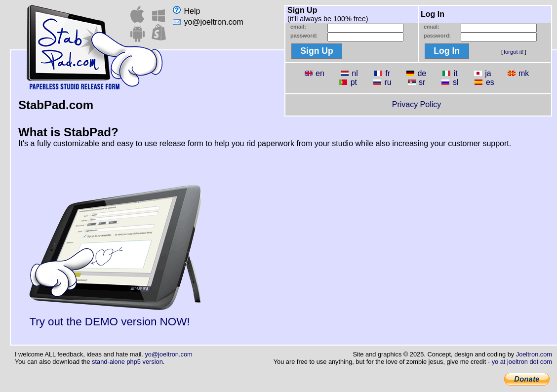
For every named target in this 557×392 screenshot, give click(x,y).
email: (298, 27)
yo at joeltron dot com (522, 362)
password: (304, 36)
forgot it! (514, 52)
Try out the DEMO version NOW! (116, 317)
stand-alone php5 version (127, 362)
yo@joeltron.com (208, 22)
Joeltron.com (534, 354)
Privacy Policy (417, 104)
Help (186, 11)
